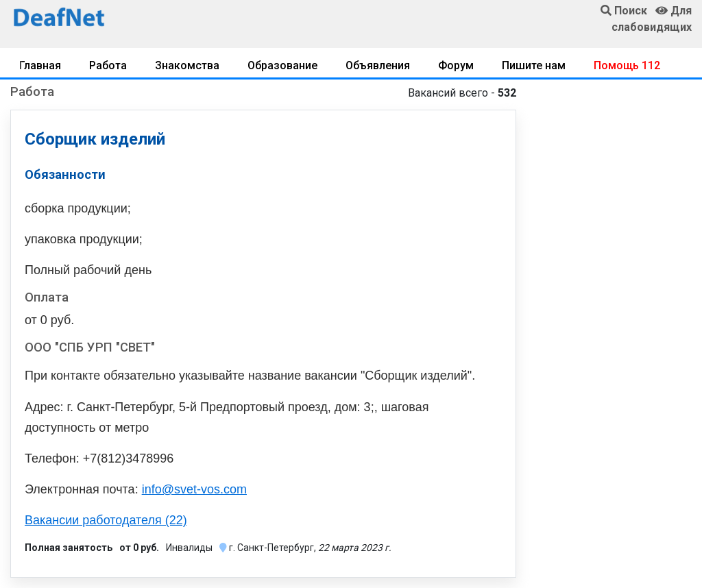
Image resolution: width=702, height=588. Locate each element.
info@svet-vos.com (194, 489)
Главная (40, 65)
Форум (456, 65)
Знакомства (187, 65)
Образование (282, 65)
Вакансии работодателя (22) (106, 520)
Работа (108, 65)
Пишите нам (534, 65)
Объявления (378, 65)
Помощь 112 (627, 65)
